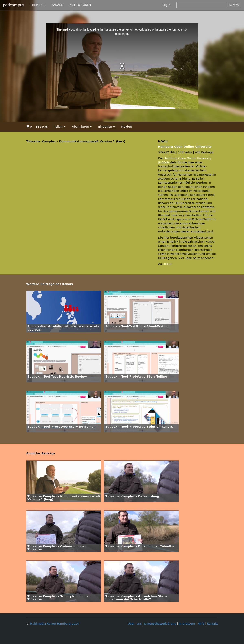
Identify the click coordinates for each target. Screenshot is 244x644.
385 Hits (42, 127)
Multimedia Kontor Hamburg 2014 (54, 624)
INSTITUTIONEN (80, 5)
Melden (126, 127)
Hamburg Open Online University (185, 147)
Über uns (135, 624)
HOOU (167, 264)
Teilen (60, 127)
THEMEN (38, 5)
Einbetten (107, 127)
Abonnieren (82, 127)
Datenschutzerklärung (160, 624)
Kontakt (212, 624)
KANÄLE (57, 5)
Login (166, 5)
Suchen (234, 5)
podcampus (14, 5)
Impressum (187, 624)
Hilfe (201, 624)
